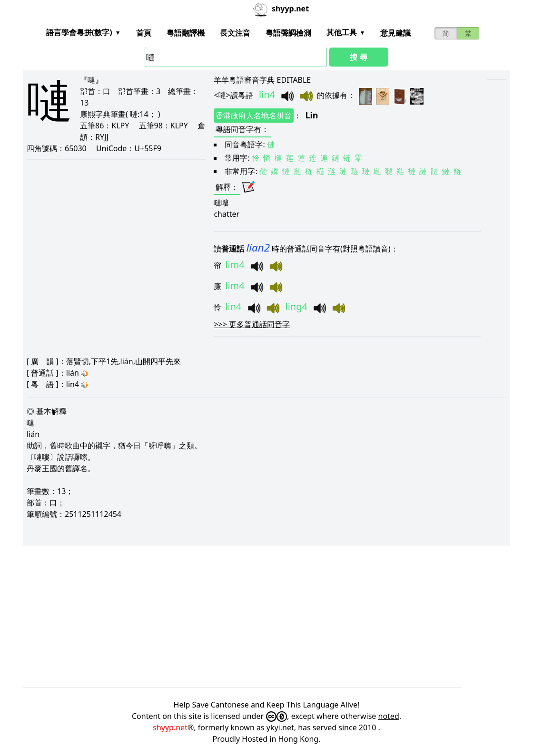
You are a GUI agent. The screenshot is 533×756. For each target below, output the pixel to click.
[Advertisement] (266, 617)
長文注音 (235, 33)
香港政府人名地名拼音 (254, 116)
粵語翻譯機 (186, 33)
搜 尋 (358, 57)
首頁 (144, 33)
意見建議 (395, 33)
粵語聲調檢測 (288, 33)
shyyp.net (170, 727)
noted (389, 716)
